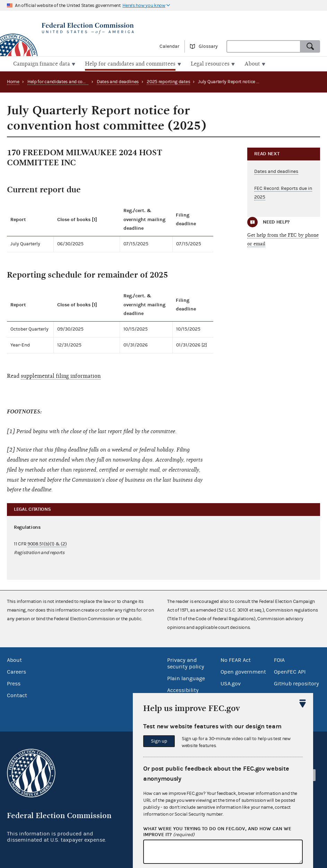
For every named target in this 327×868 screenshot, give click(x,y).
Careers (16, 671)
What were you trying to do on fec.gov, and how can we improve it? (217, 832)
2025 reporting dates (168, 81)
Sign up (159, 741)
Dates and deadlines (118, 81)
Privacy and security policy (186, 663)
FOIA (279, 659)
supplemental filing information (61, 375)
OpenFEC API (290, 671)
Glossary (208, 46)
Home (13, 81)
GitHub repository (296, 683)
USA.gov (231, 683)
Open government (243, 671)
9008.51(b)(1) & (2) (47, 543)
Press (14, 683)
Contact (17, 695)
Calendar (169, 46)
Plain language (186, 678)
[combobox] (264, 46)
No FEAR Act (236, 659)
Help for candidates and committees (65, 81)
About (14, 659)
